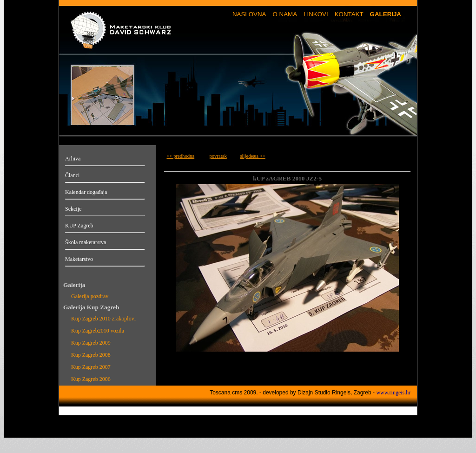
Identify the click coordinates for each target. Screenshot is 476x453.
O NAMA (285, 14)
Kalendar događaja (86, 192)
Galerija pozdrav (90, 296)
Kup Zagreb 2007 (91, 367)
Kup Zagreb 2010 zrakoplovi (103, 319)
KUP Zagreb (79, 226)
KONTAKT (349, 14)
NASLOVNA (249, 14)
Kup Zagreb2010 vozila (98, 331)
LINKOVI (316, 14)
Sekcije (73, 209)
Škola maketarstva (86, 242)
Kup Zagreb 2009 (91, 343)
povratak (218, 156)
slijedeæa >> (252, 156)
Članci (72, 175)
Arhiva (73, 159)
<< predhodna (180, 156)
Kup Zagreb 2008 (91, 355)
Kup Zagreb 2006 (91, 379)
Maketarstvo (79, 259)
